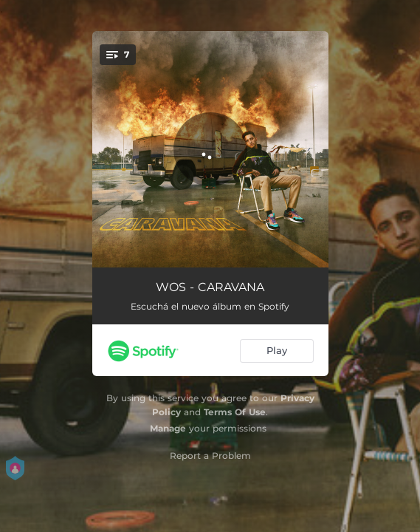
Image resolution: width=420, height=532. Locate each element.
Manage (168, 428)
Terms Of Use (235, 412)
